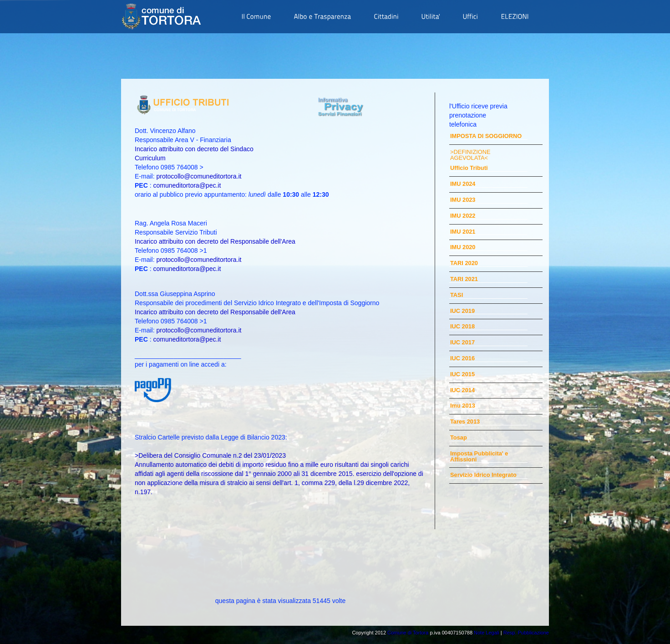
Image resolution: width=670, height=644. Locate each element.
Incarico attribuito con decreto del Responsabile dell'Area (215, 241)
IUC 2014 (462, 391)
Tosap (459, 438)
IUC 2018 (462, 327)
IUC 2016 (462, 359)
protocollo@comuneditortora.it (199, 176)
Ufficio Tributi (469, 168)
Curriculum (150, 158)
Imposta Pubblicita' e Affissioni (479, 457)
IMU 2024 (463, 184)
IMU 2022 (463, 216)
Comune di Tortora (408, 633)
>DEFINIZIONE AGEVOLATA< (470, 155)
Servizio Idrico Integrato (483, 475)
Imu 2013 (463, 406)
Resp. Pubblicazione (526, 633)
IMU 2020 (463, 248)
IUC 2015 (462, 375)
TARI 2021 (464, 279)
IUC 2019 (462, 311)
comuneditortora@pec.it (187, 185)
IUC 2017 (462, 343)
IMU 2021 (463, 232)
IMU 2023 (463, 200)
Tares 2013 (465, 422)
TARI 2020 (464, 263)
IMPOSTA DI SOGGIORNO (486, 136)
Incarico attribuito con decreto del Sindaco (194, 149)
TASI (457, 295)
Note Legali (487, 633)
